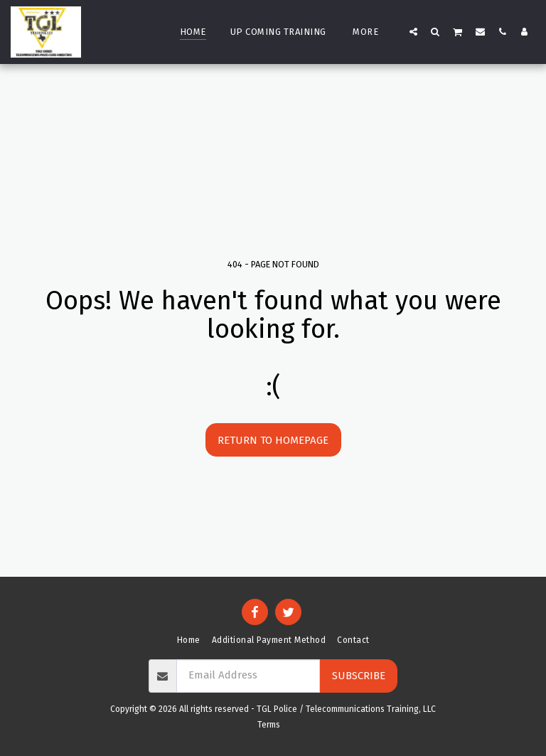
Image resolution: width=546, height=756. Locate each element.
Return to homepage (273, 440)
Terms (269, 725)
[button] (413, 31)
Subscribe (359, 676)
